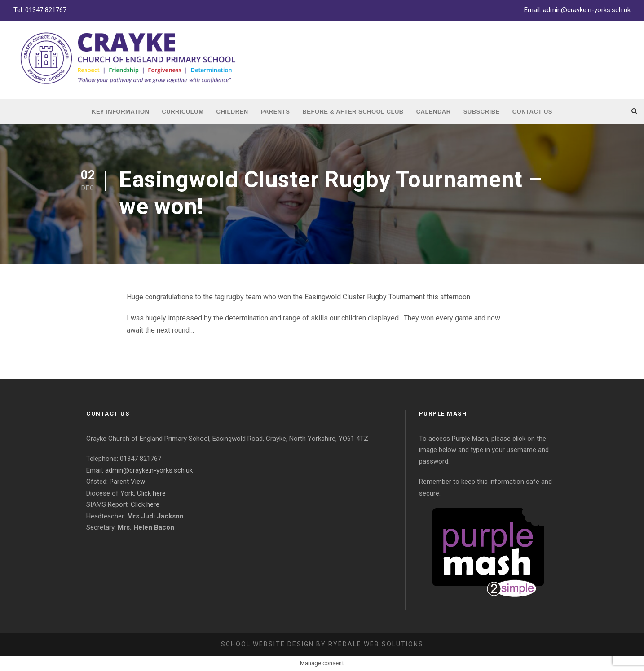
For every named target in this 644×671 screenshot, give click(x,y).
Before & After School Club (353, 112)
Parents (276, 112)
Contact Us (532, 112)
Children (232, 112)
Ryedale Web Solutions (376, 644)
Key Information (120, 112)
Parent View (127, 482)
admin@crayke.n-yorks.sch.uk (587, 10)
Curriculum (183, 112)
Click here (151, 493)
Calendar (434, 112)
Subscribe (482, 112)
